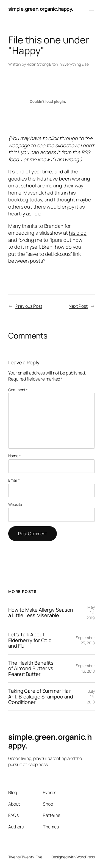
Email (14, 480)
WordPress (86, 857)
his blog (78, 233)
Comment (18, 390)
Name (14, 456)
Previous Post (29, 306)
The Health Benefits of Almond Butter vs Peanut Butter (31, 668)
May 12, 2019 (91, 612)
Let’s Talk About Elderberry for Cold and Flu (30, 640)
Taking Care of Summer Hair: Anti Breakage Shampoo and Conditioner (41, 696)
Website (15, 504)
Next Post (78, 306)
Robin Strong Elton (42, 64)
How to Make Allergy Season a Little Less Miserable (41, 613)
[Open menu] (91, 9)
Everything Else (76, 64)
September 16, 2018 (85, 668)
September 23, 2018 (85, 640)
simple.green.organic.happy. (41, 9)
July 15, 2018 (91, 697)
